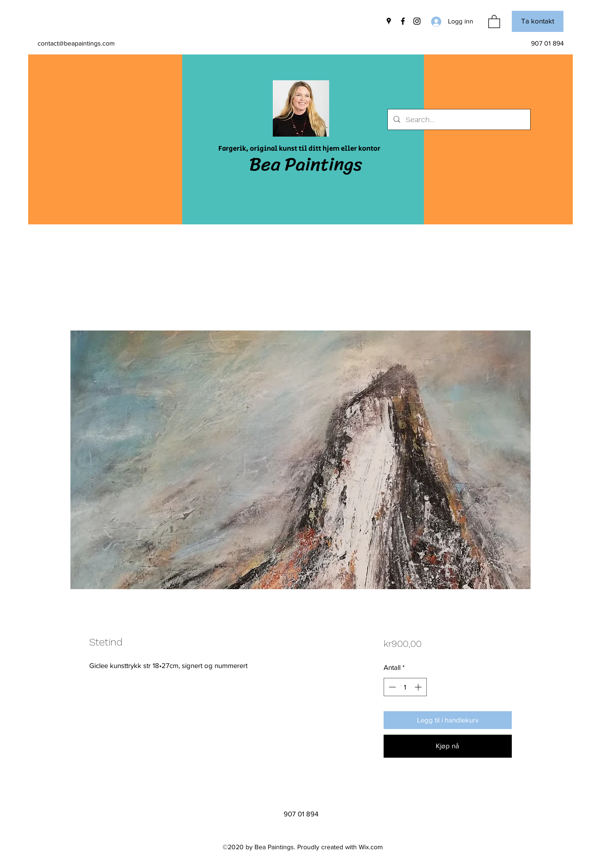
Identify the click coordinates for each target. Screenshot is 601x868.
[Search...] (458, 120)
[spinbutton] (405, 687)
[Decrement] (391, 687)
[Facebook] (403, 21)
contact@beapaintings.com (76, 43)
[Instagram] (417, 21)
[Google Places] (389, 21)
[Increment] (419, 687)
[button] (494, 21)
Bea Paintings (306, 164)
